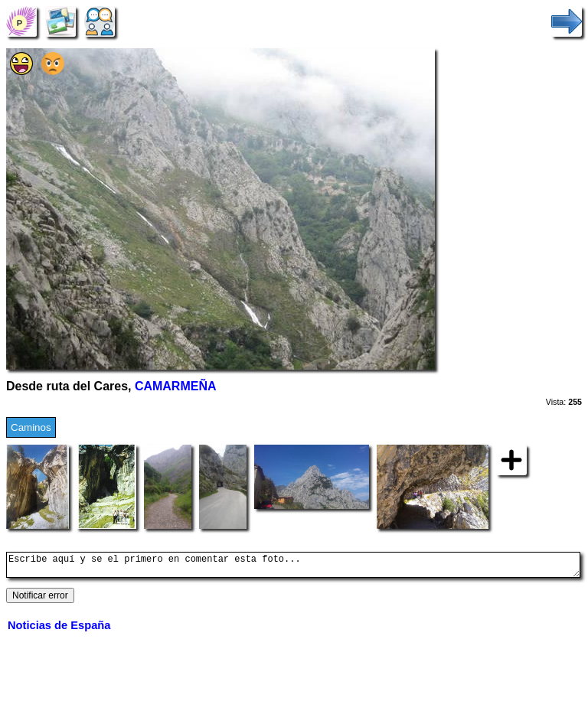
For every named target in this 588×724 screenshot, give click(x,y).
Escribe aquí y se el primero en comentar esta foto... (293, 567)
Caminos (31, 427)
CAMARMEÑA (176, 386)
